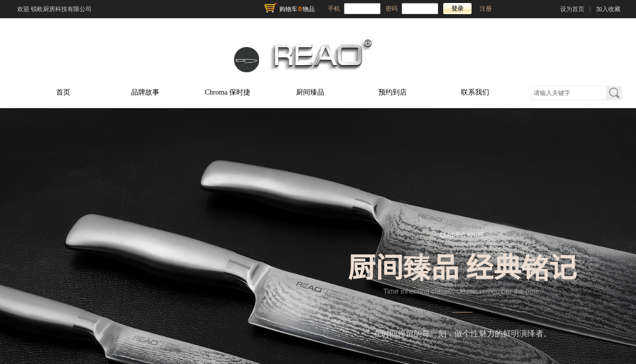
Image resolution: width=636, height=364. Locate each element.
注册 (486, 9)
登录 (457, 9)
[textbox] (569, 93)
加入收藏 (608, 9)
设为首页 (572, 9)
